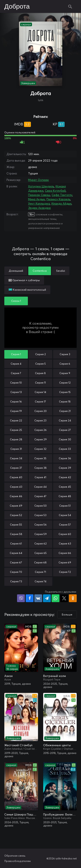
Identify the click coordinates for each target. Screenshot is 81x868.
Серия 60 (65, 534)
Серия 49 (16, 506)
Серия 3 (65, 354)
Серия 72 (65, 572)
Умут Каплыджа (39, 204)
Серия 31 (16, 449)
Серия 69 (65, 562)
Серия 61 (16, 543)
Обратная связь (15, 856)
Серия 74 (40, 581)
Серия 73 (16, 581)
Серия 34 (16, 458)
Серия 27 (65, 430)
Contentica (40, 271)
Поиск (70, 6)
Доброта (17, 7)
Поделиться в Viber (21, 598)
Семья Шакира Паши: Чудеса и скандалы (21, 814)
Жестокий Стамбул (18, 745)
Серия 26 (40, 430)
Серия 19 (16, 411)
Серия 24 (65, 420)
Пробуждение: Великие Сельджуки (60, 814)
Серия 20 (40, 411)
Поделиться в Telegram (47, 598)
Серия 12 (65, 383)
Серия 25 (16, 430)
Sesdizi (61, 271)
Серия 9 (65, 373)
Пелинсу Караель (58, 199)
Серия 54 (65, 515)
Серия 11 (40, 383)
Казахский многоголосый (27, 290)
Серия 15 (65, 392)
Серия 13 (16, 392)
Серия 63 (65, 543)
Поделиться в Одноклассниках (73, 598)
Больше (67, 614)
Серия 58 (16, 534)
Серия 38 (40, 468)
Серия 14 (40, 392)
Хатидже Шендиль (41, 186)
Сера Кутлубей (55, 191)
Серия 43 (16, 487)
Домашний (16, 271)
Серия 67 (16, 562)
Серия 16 (16, 402)
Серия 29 (40, 439)
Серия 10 (16, 383)
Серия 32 (40, 449)
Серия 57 (65, 525)
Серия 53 (40, 515)
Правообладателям (17, 861)
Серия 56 (40, 525)
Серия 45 (65, 487)
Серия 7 (16, 373)
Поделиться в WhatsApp (56, 598)
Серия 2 (40, 354)
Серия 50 (40, 506)
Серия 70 (16, 572)
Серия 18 (65, 402)
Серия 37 (16, 468)
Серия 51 (65, 506)
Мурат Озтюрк (38, 180)
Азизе (9, 676)
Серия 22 (16, 420)
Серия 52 (16, 515)
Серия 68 (40, 562)
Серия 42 (65, 477)
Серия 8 (40, 373)
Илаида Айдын (61, 204)
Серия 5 (40, 364)
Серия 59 (40, 534)
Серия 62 (40, 543)
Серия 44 (40, 487)
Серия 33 (65, 449)
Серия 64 (16, 553)
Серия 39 (65, 468)
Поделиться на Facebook (30, 598)
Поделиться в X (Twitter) (64, 598)
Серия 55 (16, 525)
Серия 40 (16, 477)
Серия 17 (40, 402)
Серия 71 (40, 572)
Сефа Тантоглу (62, 195)
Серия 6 (65, 364)
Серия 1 (16, 354)
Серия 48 (65, 496)
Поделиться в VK (38, 598)
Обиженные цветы (57, 745)
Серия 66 (65, 553)
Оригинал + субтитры (24, 280)
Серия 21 (65, 411)
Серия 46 (16, 496)
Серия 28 (16, 439)
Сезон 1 (16, 301)
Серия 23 (40, 420)
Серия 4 (16, 364)
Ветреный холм (55, 676)
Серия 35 (40, 458)
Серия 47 (40, 496)
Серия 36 (65, 458)
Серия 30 (65, 439)
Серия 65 (40, 553)
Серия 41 (40, 477)
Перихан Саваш (39, 195)
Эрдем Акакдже (39, 208)
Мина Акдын (37, 199)
